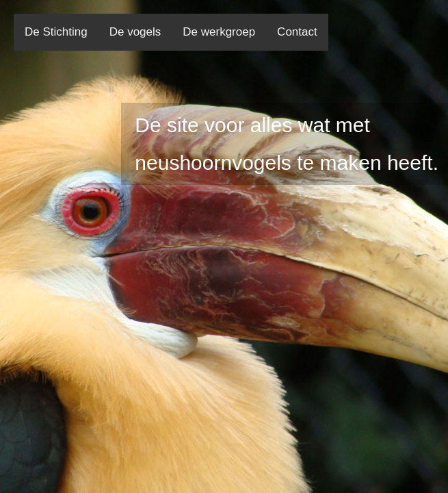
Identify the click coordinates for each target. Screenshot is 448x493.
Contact (297, 32)
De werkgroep (219, 32)
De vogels (135, 32)
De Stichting (56, 32)
